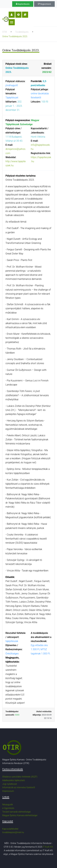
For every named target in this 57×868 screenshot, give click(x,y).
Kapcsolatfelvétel (10, 829)
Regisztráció (44, 4)
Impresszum (8, 791)
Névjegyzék (8, 805)
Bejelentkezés (23, 4)
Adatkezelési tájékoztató (14, 780)
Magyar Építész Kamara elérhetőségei (20, 815)
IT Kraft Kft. (48, 847)
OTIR (5, 32)
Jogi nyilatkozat (10, 784)
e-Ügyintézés (8, 808)
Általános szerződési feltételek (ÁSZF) (20, 777)
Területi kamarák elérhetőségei (16, 812)
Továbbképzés (22, 32)
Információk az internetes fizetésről (19, 787)
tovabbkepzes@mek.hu (13, 832)
